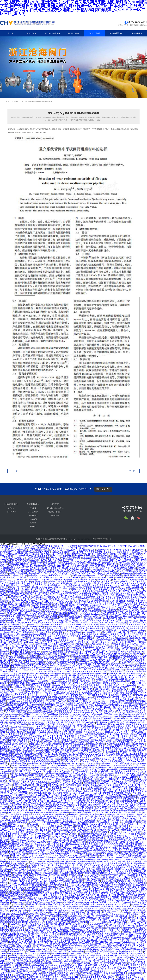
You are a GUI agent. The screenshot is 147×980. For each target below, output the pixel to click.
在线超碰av (131, 672)
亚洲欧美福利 (125, 644)
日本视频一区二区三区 (59, 568)
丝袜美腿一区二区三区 (95, 576)
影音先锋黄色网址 (15, 893)
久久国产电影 (89, 597)
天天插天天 (10, 617)
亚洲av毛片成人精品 (94, 826)
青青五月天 (14, 564)
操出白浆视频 (83, 658)
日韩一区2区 (33, 638)
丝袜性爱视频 (103, 670)
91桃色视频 (55, 959)
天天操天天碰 (102, 646)
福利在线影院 (65, 621)
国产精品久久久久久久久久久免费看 (35, 730)
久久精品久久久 (20, 697)
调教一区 (46, 625)
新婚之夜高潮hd (8, 758)
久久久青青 (10, 711)
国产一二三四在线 (17, 603)
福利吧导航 (47, 809)
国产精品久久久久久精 (38, 867)
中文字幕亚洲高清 (51, 646)
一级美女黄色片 (135, 813)
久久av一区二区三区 (136, 762)
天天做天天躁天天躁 (60, 836)
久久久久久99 (28, 722)
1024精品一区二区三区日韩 (121, 848)
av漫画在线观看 (22, 885)
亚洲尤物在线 (13, 709)
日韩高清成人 (59, 605)
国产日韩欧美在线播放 (51, 744)
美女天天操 (50, 724)
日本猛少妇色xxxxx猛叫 (64, 642)
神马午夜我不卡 (124, 752)
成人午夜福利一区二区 (70, 677)
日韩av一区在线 (73, 764)
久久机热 (26, 562)
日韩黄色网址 (35, 652)
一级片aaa (13, 693)
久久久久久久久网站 (126, 599)
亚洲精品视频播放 (66, 699)
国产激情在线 (29, 748)
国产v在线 (12, 615)
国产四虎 (58, 711)
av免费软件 (73, 834)
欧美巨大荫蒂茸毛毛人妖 (16, 576)
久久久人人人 (50, 611)
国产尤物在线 (83, 605)
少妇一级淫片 (42, 936)
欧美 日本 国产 (132, 728)
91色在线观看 (101, 673)
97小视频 (88, 603)
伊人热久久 (112, 957)
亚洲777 (68, 672)
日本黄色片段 (95, 581)
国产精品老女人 (104, 579)
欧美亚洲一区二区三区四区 (112, 764)
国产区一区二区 (75, 957)
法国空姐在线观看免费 (27, 648)
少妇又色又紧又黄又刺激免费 (45, 607)
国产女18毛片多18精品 (63, 805)
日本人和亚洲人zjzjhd (9, 901)
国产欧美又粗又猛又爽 (109, 948)
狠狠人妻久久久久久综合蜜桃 (45, 762)
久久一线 (88, 560)
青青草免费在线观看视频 (94, 591)
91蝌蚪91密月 (34, 695)
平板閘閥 (33, 508)
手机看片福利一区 (103, 816)
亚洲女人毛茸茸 (67, 734)
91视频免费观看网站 (71, 961)
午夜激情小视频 (86, 701)
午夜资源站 (67, 791)
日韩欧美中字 (70, 889)
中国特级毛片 (123, 836)
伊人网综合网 (42, 748)
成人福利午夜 (98, 936)
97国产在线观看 (127, 824)
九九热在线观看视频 (9, 632)
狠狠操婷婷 (108, 687)
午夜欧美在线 (78, 576)
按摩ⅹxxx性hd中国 (85, 662)
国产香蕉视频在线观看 (29, 632)
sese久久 (50, 738)
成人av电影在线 (14, 656)
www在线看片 (66, 838)
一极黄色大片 (41, 846)
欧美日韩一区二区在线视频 (53, 601)
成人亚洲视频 (126, 662)
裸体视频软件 (78, 609)
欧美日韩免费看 (132, 709)
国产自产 (34, 826)
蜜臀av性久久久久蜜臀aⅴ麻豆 (85, 589)
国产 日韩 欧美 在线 (69, 705)
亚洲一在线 (24, 613)
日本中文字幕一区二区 (54, 722)
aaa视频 (39, 689)
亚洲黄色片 (54, 715)
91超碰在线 (135, 585)
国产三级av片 (91, 830)
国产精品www (54, 558)
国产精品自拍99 (10, 623)
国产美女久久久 (25, 623)
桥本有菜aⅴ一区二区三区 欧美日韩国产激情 (98, 654)
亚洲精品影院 (96, 687)
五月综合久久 (115, 832)
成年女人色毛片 (97, 824)
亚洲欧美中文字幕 (28, 564)
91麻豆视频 (49, 910)
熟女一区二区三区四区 (31, 920)
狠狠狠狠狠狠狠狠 (32, 891)
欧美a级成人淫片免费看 (128, 583)
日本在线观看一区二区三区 (135, 971)
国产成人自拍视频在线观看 (23, 766)
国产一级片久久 (73, 807)
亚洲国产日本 (74, 613)
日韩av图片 (58, 632)
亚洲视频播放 (68, 832)
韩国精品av (121, 595)
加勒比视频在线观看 (47, 666)
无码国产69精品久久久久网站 (51, 648)
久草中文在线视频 (36, 673)
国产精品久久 (36, 793)
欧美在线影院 (81, 601)
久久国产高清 (75, 595)
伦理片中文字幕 (39, 581)
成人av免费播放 (12, 957)
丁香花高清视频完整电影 (95, 587)
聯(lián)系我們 (103, 489)
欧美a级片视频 (139, 644)
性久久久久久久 (10, 811)
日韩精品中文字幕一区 (23, 650)
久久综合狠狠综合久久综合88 (72, 965)
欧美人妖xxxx (15, 883)
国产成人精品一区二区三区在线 (21, 595)
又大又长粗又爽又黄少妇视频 (111, 863)
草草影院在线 (84, 785)
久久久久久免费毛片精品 (50, 826)
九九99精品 (86, 720)
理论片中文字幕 (116, 703)
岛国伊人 (121, 726)
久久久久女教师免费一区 (14, 619)
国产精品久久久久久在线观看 (63, 969)
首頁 (8, 101)
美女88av (92, 579)
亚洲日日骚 (107, 709)
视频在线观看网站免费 (19, 950)
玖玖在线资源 (35, 873)
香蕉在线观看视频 (90, 777)
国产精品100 (120, 891)
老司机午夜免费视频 (83, 556)
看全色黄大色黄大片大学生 (99, 644)
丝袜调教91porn (50, 603)
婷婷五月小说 (91, 901)
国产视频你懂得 (14, 566)
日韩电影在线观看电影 (67, 564)
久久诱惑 (34, 560)
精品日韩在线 (113, 660)
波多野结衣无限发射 (43, 709)
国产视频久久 (29, 689)
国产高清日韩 (61, 957)
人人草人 (70, 601)
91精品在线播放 (132, 670)
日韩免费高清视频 (78, 748)
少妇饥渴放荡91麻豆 (131, 908)
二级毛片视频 (76, 836)
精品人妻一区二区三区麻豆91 (45, 621)
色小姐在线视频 (50, 578)
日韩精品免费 (6, 679)
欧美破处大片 (97, 828)
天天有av (13, 574)
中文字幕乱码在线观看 (105, 558)
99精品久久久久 (139, 865)
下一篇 (132, 471)
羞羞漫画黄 (75, 568)
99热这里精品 (57, 877)
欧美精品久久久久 (102, 959)
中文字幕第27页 (29, 942)
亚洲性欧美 (118, 717)
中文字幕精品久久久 (92, 632)
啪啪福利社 (68, 711)
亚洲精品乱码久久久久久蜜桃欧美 (25, 719)
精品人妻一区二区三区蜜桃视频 (130, 754)
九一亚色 (44, 895)
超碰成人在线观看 (38, 613)
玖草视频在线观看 (133, 816)
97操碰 (108, 728)
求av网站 (49, 693)
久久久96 (30, 660)
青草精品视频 (97, 785)
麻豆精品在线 (55, 789)
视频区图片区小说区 (125, 558)
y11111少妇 (126, 554)
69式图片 (45, 901)
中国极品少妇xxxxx (103, 787)
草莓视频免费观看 (42, 552)
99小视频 (64, 574)
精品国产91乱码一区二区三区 (118, 858)
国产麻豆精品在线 (21, 967)
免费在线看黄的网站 (18, 764)
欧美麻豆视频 (112, 750)
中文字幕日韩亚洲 (129, 822)
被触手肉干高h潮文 (75, 881)
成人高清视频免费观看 (80, 840)
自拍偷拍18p (35, 758)
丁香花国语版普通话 (84, 767)
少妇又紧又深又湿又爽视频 (124, 579)
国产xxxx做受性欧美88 (54, 672)
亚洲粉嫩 (66, 758)
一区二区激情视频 (84, 619)
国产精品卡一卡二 (34, 593)
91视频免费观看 (80, 579)
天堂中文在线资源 (98, 566)
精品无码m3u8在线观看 (37, 691)
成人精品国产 (70, 550)
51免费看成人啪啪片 (66, 766)
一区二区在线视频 (17, 775)
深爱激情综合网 (134, 595)
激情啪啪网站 (63, 803)
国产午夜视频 (40, 738)
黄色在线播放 (34, 720)
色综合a (142, 578)
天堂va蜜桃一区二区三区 (56, 701)
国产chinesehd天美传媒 (108, 562)
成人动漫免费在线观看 (87, 885)
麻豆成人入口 (53, 734)
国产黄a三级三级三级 (72, 760)
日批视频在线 (49, 597)
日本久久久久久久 (61, 709)
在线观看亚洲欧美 (68, 822)
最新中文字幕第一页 (45, 687)
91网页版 (48, 793)
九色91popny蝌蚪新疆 (35, 662)
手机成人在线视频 (128, 948)
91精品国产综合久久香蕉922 (117, 879)
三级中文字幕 (26, 709)
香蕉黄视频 (98, 719)
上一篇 (15, 471)
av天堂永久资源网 (73, 719)
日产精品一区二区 (78, 793)
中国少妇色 (24, 793)
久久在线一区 (53, 918)
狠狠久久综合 (22, 916)
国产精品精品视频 (101, 556)
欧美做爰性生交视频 (33, 893)
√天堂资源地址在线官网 (39, 550)
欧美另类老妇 (106, 568)
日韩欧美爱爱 (47, 720)
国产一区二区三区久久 (15, 889)
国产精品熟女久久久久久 (117, 705)
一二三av (88, 650)
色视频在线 (64, 762)
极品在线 (118, 685)
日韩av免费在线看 (62, 824)
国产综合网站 (47, 642)
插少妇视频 (87, 719)
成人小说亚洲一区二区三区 (27, 769)
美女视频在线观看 (63, 687)
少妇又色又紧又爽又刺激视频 (111, 820)
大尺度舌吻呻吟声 (8, 897)
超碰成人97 (123, 609)
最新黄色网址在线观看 (32, 818)
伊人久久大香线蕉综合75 (114, 672)
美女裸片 (94, 771)
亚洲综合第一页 (101, 609)
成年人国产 (141, 601)
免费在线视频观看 (116, 679)
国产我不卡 (102, 769)
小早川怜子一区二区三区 (27, 799)
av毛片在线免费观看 (127, 648)
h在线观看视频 (123, 668)
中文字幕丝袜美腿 (59, 950)
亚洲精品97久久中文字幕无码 (21, 838)
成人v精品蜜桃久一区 (22, 607)
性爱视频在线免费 (127, 791)
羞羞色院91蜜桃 (92, 809)
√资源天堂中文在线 (67, 979)
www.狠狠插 (76, 660)
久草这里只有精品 (137, 609)
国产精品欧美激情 (51, 771)
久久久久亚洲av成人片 (62, 963)
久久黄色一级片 (7, 885)
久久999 (13, 648)
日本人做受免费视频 (101, 720)
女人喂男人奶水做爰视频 (35, 918)
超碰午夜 (101, 597)
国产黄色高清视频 (104, 717)
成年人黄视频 (66, 646)
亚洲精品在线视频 (78, 922)
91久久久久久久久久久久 (24, 726)
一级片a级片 (19, 662)
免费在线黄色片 (40, 767)
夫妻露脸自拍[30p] (50, 640)
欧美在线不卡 (20, 685)
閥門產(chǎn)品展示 (53, 33)
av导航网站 (104, 777)
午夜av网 (126, 550)
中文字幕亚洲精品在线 (51, 685)
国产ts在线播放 (89, 722)
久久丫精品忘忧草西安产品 (31, 585)
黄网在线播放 (118, 793)
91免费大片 (77, 621)
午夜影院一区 (96, 877)
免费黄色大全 (103, 574)
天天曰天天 (76, 636)
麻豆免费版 (61, 658)
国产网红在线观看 (82, 740)
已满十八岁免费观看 (87, 668)
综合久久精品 (57, 625)
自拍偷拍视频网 (56, 830)
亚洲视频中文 (63, 566)
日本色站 (142, 883)
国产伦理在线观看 (78, 562)
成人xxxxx (22, 791)
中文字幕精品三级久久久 (29, 554)
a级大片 (122, 562)
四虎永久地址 (33, 642)
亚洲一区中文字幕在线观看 (25, 556)
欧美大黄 (38, 591)
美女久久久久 (117, 720)
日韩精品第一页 (106, 771)
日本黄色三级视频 (132, 850)
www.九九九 (62, 691)
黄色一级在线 (44, 848)
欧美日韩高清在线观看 (73, 730)
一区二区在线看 (65, 891)
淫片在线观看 (55, 697)
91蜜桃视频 (38, 566)
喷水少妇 (7, 607)
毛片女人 (55, 574)
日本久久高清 (135, 607)
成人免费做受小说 (61, 623)
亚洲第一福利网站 (78, 634)
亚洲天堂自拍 (64, 578)
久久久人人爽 (15, 926)
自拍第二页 (84, 599)
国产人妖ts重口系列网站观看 (100, 842)
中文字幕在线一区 (51, 591)
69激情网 (89, 609)
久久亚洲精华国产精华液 (48, 726)
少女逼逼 (75, 758)
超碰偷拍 (15, 652)
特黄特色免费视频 (135, 572)
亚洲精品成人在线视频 (10, 664)
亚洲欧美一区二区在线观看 (106, 625)
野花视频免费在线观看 (127, 801)
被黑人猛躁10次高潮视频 (115, 713)
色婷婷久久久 (36, 822)
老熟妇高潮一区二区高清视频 (69, 597)
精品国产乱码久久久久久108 (41, 746)
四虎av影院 (135, 869)
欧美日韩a (138, 646)
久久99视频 (71, 658)
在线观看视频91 (22, 963)
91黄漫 (23, 638)
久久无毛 (53, 936)
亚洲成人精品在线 (83, 832)
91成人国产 (102, 554)
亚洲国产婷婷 (83, 971)
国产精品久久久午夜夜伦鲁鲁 (34, 636)
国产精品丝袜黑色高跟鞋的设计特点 (76, 664)
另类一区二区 (116, 560)
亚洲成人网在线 (34, 908)
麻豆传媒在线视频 (97, 705)
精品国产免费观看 (137, 581)
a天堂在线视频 (103, 822)
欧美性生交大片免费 (106, 668)
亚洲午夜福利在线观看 (107, 683)
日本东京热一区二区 (51, 742)
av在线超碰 (121, 623)
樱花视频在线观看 (117, 895)
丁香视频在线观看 (64, 775)
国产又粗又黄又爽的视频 (47, 777)
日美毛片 (4, 764)
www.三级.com (16, 689)
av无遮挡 (28, 903)
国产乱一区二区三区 (112, 910)
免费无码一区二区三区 (19, 728)
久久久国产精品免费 (73, 632)
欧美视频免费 (93, 634)
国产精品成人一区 (42, 570)
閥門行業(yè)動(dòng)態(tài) (55, 508)
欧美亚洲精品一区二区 (69, 726)
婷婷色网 (139, 558)
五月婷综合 (32, 617)
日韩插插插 (113, 673)
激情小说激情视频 (63, 899)
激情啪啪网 (5, 611)
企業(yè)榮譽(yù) (116, 33)
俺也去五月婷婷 (94, 666)
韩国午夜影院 (125, 750)
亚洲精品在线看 (130, 685)
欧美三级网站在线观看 (66, 703)
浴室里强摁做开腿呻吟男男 (21, 971)
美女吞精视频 (97, 658)
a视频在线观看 (38, 965)
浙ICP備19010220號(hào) (103, 539)
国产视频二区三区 (109, 583)
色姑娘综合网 (137, 587)
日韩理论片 (33, 576)
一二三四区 (110, 623)
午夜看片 (122, 572)
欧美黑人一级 (121, 570)
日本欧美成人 (139, 662)
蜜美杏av (81, 564)
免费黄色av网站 (75, 875)
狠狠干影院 (37, 646)
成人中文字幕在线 (69, 742)
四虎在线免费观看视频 (136, 856)
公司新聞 (15, 101)
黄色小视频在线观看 (57, 587)
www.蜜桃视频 (115, 924)
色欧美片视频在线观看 (48, 617)
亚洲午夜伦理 (91, 766)
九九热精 (52, 634)
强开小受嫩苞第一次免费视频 (68, 746)
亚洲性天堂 (22, 713)
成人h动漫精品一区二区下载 (102, 570)
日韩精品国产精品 (25, 552)
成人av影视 (89, 724)
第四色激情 (123, 675)
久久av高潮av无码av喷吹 (126, 883)
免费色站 (91, 640)
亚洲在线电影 (44, 707)
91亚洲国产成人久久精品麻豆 (115, 581)
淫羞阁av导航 (137, 732)
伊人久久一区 (56, 550)
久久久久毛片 (15, 879)
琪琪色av (95, 615)
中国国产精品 (48, 658)
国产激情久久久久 (107, 681)
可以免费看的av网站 (73, 625)
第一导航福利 (135, 766)
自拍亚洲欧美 (17, 666)
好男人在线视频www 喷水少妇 (13, 720)
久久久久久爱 (30, 666)
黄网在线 (61, 858)
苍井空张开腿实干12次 (134, 771)
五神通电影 (114, 722)
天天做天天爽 (34, 713)
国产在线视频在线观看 (136, 628)
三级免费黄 (115, 574)
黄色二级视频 (92, 681)
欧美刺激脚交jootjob (29, 683)
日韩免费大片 (17, 907)
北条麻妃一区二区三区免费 (21, 677)
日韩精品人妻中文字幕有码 (91, 630)
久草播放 (130, 601)
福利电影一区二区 (119, 634)
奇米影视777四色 (51, 773)
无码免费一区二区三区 (59, 748)
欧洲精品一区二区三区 (62, 795)
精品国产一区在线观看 (113, 691)
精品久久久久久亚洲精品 (130, 625)
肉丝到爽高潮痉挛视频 (131, 652)
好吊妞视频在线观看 (43, 623)
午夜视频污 (86, 728)
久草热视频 (114, 695)
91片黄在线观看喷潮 (81, 801)
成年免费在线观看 (114, 576)
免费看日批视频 (90, 783)
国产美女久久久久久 (39, 654)
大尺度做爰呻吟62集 (90, 568)
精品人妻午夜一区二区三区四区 (23, 871)
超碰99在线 (105, 634)
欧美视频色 (55, 848)
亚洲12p (127, 732)
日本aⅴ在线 (33, 824)
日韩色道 (113, 636)
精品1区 (37, 752)
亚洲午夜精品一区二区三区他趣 (75, 955)
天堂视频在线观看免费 (44, 630)
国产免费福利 (127, 646)
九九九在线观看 (98, 599)
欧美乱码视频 (125, 701)
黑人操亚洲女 (102, 722)
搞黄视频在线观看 (102, 697)
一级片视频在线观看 (79, 803)
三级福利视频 (96, 621)
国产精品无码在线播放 (89, 942)
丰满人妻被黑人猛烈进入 (89, 583)
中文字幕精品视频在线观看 (92, 928)
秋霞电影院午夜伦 (130, 928)
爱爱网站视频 (110, 719)
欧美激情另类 (66, 771)
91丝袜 (118, 905)
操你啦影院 (101, 957)
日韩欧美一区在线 (38, 816)
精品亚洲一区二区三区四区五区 (34, 715)
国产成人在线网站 (11, 578)
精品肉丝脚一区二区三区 (110, 736)
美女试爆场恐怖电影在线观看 (13, 583)
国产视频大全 (9, 936)
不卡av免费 (45, 579)
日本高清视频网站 (30, 656)
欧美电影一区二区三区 (39, 574)
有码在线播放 (113, 566)
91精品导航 (86, 973)
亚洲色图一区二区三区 (118, 834)
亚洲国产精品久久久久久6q (15, 695)
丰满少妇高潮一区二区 (74, 830)
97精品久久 (45, 769)
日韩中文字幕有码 (21, 785)
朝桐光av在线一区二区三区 (19, 621)
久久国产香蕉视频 (69, 585)
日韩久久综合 (122, 730)
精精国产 (82, 640)
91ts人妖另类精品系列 (133, 556)
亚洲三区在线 (112, 795)
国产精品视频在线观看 (125, 799)
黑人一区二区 (84, 846)
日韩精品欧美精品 (27, 605)
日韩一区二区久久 (8, 579)
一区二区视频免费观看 (23, 570)
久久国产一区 (65, 589)
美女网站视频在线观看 (105, 595)
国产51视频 (107, 632)
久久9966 (121, 711)
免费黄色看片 (30, 797)
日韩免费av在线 (89, 574)
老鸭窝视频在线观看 (120, 959)
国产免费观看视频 (34, 603)
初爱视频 (13, 846)
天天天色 (73, 975)
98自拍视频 (123, 607)
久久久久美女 (118, 728)
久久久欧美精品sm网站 (15, 736)
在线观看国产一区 (8, 552)
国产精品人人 (23, 869)
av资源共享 (76, 578)
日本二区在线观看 (73, 648)
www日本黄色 (47, 695)
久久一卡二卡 (23, 568)
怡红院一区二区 (14, 562)
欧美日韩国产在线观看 (105, 613)
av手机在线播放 (86, 689)
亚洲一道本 (35, 728)
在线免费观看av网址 (16, 572)
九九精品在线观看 (107, 589)
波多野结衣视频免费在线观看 (13, 675)
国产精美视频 (42, 783)
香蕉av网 (76, 899)
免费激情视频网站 (38, 885)
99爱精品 (125, 585)
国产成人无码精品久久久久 (125, 687)
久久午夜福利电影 (57, 764)
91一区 (113, 777)
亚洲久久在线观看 (92, 775)
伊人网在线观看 (27, 877)
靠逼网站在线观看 (69, 944)
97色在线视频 (61, 630)
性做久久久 (111, 599)
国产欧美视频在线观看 (26, 801)
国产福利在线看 (54, 832)
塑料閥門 (33, 527)
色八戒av (11, 799)
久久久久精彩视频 (77, 628)
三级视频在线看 (47, 889)
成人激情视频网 (139, 756)
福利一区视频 (115, 930)
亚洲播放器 (57, 730)
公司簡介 (11, 508)
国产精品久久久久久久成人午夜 (90, 754)
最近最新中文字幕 (108, 801)
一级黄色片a (15, 858)
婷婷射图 (40, 660)
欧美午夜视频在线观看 (19, 816)
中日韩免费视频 (106, 940)
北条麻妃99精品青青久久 (68, 928)
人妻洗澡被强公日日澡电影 (83, 572)
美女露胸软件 (71, 736)
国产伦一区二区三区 (18, 587)
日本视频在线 (115, 807)
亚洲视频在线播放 (102, 662)
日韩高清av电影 (102, 914)
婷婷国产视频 (140, 719)
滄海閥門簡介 (31, 33)
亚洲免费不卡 (88, 595)
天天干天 (79, 560)
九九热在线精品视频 (80, 566)
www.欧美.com (13, 701)
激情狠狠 (129, 871)
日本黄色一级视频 (54, 820)
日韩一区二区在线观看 (110, 903)
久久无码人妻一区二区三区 (106, 677)
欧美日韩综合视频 (68, 918)
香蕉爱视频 (14, 683)
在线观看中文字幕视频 (111, 907)
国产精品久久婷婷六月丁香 (65, 670)
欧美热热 (48, 626)
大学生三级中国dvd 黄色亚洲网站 (18, 599)
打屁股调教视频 (41, 599)
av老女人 (60, 887)
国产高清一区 (20, 642)
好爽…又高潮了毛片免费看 (78, 615)
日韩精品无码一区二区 (84, 679)
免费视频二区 (75, 574)
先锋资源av (12, 703)
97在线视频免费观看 (92, 891)
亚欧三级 (114, 701)
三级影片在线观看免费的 (84, 646)
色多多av (43, 587)
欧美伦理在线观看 (24, 752)
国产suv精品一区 (102, 701)
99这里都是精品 (124, 552)
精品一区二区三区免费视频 (99, 793)
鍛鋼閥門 (33, 523)
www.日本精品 (135, 675)
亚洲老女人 (118, 789)
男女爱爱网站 (137, 905)
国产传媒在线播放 (63, 609)
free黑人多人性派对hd (94, 675)
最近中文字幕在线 (20, 601)
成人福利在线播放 (87, 717)
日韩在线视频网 (13, 626)
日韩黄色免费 (127, 574)
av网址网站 (65, 552)
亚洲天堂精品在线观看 (27, 615)
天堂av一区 (16, 856)
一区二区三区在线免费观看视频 (80, 673)
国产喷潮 (53, 599)
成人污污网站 (65, 728)
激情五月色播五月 (131, 576)
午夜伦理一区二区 (48, 803)
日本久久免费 (88, 760)
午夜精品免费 (32, 977)
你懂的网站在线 (117, 670)
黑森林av (69, 679)
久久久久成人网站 (109, 881)
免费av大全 (133, 570)
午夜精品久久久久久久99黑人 (119, 744)
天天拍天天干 (9, 801)
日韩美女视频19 (88, 807)
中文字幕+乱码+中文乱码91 (88, 642)
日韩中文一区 (109, 621)
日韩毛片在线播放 (91, 762)
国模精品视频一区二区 (36, 832)
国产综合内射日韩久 (60, 717)
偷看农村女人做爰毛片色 (59, 636)
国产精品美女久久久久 (94, 934)
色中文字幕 (42, 681)
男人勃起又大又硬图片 (23, 946)
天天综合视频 (64, 572)
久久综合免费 (54, 681)
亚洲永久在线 (49, 883)
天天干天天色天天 (42, 677)
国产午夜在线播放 (75, 587)
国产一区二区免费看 (116, 628)
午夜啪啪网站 (123, 805)
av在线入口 (18, 679)
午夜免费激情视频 (46, 942)
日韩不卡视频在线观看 (86, 607)
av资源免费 (62, 613)
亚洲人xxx (131, 681)
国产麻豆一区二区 (24, 973)
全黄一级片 (18, 899)
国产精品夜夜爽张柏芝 (107, 607)
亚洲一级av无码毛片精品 (105, 689)
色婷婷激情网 (128, 897)
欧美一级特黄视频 (68, 785)
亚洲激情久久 (11, 791)
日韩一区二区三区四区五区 (72, 675)
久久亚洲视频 (108, 891)
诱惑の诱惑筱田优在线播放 (122, 811)
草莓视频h (105, 748)
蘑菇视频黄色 (6, 875)
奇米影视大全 (63, 634)
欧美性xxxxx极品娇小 (103, 685)
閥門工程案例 (73, 33)
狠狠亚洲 (21, 948)
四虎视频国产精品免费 (37, 736)
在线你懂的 (73, 666)
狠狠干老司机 (76, 709)
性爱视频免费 (44, 954)
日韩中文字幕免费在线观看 (33, 701)
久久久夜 (41, 807)
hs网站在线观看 (61, 628)
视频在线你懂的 (32, 756)
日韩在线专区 (11, 613)
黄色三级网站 (32, 572)
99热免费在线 (76, 762)
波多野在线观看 (132, 621)
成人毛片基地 (118, 642)
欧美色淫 (24, 652)
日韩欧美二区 (99, 652)
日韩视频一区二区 (67, 754)
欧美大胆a (97, 603)
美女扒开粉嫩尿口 (117, 601)
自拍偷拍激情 (48, 814)
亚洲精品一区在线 (112, 619)
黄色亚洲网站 (88, 773)
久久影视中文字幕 (59, 570)
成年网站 (13, 740)
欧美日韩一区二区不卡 (102, 715)
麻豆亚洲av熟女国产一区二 (28, 640)
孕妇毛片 (19, 771)
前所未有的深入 (81, 581)
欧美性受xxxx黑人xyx (83, 959)
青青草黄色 (59, 719)
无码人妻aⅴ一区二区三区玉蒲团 (14, 746)
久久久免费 (125, 587)
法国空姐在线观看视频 (43, 711)
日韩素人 (108, 871)
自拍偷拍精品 (130, 797)
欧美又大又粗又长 (51, 593)
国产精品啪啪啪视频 (37, 854)
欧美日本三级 (122, 613)
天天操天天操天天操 (98, 803)
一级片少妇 (117, 707)
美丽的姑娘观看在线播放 (130, 769)
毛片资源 (62, 603)
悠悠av (8, 601)
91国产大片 (67, 697)
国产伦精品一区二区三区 (25, 969)
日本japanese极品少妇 (92, 578)
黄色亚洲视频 (114, 740)
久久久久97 (21, 734)
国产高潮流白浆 (113, 652)
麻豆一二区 (87, 660)
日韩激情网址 (40, 699)
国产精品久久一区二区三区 (21, 750)
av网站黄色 (16, 628)
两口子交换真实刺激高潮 (61, 579)
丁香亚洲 (32, 681)
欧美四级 (122, 636)
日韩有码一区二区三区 (51, 758)
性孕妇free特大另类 (135, 738)
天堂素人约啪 (72, 654)
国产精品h (34, 860)
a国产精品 (58, 971)
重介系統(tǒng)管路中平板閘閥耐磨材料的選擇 (37, 101)
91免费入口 (26, 646)
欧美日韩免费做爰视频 (124, 854)
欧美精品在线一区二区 (19, 597)
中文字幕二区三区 (30, 628)
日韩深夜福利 (70, 752)
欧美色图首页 (37, 562)
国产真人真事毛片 (99, 740)
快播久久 (74, 717)
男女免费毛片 (110, 552)
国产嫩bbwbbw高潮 (116, 916)
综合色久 (139, 740)
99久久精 (123, 813)
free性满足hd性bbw (90, 948)
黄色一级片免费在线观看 (70, 617)
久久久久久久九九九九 (110, 585)
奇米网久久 (16, 670)
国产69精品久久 (98, 975)
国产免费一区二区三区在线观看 (93, 852)
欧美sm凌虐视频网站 (26, 936)
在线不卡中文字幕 (19, 910)
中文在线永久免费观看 (90, 611)
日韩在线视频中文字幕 (40, 950)
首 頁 (11, 33)
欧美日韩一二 (116, 556)
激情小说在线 (108, 666)
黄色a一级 (83, 705)
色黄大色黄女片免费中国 (67, 883)
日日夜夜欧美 (88, 558)
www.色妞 (8, 650)
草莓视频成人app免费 (56, 807)
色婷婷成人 (35, 869)
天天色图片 (21, 908)
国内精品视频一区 (52, 562)
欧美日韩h (71, 605)
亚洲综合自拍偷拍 (8, 550)
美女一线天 (108, 658)
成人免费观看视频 (57, 615)
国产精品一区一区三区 (123, 632)
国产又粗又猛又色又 (82, 715)
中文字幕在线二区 (47, 703)
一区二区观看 (83, 954)
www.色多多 (118, 709)
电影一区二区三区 (8, 724)
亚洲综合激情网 (12, 638)
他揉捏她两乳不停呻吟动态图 (45, 813)
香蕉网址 (112, 977)
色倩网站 (23, 673)
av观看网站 (50, 662)
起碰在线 (7, 967)
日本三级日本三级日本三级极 (40, 863)
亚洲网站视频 (76, 813)
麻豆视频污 (128, 560)
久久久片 (119, 732)
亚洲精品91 (73, 599)
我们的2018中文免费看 (21, 773)
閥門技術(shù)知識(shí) (55, 512)
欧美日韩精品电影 (101, 560)
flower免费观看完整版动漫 (90, 944)
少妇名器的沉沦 (138, 550)
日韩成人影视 (102, 926)
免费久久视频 (135, 834)
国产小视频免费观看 (51, 920)
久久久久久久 (44, 556)
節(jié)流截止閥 (33, 512)
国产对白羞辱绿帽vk (48, 572)
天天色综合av (120, 666)
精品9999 (120, 603)
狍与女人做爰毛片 (15, 979)
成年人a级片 (97, 799)
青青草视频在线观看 (82, 869)
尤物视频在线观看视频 (105, 724)
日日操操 (23, 781)
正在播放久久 (110, 711)
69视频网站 (110, 936)
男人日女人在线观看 (106, 779)
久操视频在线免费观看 (89, 593)
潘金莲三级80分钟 (129, 899)
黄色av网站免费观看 (101, 664)
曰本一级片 (43, 789)
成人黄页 (82, 585)
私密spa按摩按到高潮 (86, 550)
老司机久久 (119, 871)
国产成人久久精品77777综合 (37, 668)
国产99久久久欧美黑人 (98, 695)
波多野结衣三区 (8, 973)
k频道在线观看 (122, 578)
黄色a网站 (123, 654)
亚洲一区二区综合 (70, 685)
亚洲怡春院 (75, 623)
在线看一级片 (45, 638)
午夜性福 (30, 775)
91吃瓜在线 (81, 644)
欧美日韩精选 (67, 959)
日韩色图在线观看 (18, 795)
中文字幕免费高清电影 (55, 673)
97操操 (3, 952)
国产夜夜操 (128, 707)
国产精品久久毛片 (42, 650)
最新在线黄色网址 (61, 793)
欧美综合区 (27, 566)
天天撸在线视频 (35, 887)
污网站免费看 (109, 603)
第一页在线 (33, 587)
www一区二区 (129, 832)
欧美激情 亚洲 (83, 969)
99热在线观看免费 (55, 816)
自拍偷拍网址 (91, 967)
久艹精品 (48, 679)
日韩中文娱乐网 (127, 809)
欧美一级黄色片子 (53, 791)
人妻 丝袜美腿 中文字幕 (63, 560)
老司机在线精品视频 (20, 654)
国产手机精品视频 (116, 693)
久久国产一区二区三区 (73, 650)
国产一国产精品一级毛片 (33, 926)
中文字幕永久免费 (51, 893)
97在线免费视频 (46, 628)
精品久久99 (25, 762)
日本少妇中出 (63, 660)
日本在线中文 (66, 715)
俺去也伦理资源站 (102, 897)
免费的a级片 (35, 601)
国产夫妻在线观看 (51, 861)
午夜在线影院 (9, 869)
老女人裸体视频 (14, 818)
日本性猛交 (98, 973)
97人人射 (65, 591)
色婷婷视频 (37, 705)
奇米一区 (79, 789)
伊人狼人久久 (42, 830)
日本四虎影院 (124, 957)
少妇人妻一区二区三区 (84, 626)
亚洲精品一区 (98, 623)
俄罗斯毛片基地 (66, 581)
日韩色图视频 (61, 834)
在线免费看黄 (122, 589)
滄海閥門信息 (55, 516)
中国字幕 (98, 672)
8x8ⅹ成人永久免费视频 (30, 901)
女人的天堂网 (135, 705)
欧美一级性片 (99, 814)
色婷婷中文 (52, 581)
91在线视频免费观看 (96, 744)
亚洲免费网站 (9, 568)
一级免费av (12, 781)
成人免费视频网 (84, 703)
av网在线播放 (78, 860)
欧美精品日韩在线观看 (67, 583)
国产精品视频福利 (129, 893)
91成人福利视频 (78, 779)
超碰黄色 (61, 973)
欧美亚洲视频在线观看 (134, 703)
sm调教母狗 (23, 574)
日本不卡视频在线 (120, 783)
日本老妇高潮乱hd (52, 585)
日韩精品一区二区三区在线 (77, 887)
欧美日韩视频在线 (109, 611)
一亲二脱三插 (35, 787)
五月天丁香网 (68, 789)
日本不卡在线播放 (81, 838)
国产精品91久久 (119, 973)
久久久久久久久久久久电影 (31, 672)
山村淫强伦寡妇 (135, 654)
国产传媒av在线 (50, 946)
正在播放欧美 (92, 856)
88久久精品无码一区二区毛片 (54, 554)
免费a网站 (95, 801)
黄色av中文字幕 (26, 699)
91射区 (115, 644)
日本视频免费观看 (120, 787)
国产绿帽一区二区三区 (46, 766)
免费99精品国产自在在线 (134, 950)
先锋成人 (113, 609)
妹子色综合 (76, 773)
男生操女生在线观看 (51, 787)
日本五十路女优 (7, 769)
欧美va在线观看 (86, 638)
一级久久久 (76, 867)
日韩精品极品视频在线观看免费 (93, 834)
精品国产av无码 (46, 930)
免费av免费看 (93, 585)
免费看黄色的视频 (19, 681)
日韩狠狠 (65, 562)
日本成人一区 (127, 803)
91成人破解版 (124, 564)
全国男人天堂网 (112, 824)
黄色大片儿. (21, 617)
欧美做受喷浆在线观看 (66, 662)
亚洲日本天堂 (17, 903)
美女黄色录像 (99, 889)
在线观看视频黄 (97, 838)
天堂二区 (138, 707)
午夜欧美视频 (13, 762)
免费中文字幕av (138, 630)
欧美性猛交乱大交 (76, 554)
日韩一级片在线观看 (47, 564)
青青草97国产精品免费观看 (118, 597)
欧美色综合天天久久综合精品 (31, 693)
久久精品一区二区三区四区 (39, 795)
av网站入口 (20, 558)
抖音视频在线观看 (125, 719)
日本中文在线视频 (48, 756)
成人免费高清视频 (57, 654)
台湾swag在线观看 (38, 634)
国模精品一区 (108, 699)
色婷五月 (120, 621)
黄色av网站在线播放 (20, 560)
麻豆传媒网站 (86, 750)
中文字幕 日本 (61, 595)
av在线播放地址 (120, 967)
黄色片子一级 (65, 732)
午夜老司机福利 (92, 950)
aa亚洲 (137, 560)
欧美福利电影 (7, 863)
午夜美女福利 (92, 930)
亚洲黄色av (109, 828)
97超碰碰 (135, 650)
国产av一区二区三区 (45, 595)
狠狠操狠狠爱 (43, 969)
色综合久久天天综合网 (120, 748)
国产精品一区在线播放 (38, 764)
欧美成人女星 (22, 742)
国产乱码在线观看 (13, 722)
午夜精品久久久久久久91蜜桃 (104, 758)
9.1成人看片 (91, 554)
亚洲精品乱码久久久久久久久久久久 (55, 576)
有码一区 (21, 579)
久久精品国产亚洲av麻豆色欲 (66, 693)
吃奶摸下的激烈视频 (117, 738)
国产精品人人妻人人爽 (65, 910)
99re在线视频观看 (124, 756)
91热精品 (73, 916)
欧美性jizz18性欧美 (14, 826)
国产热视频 (22, 724)
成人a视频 (96, 709)
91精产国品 (22, 550)
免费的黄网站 (108, 578)
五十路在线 (89, 730)
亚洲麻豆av (138, 871)
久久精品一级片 (110, 605)
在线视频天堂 (131, 793)
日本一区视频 (78, 552)
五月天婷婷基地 (81, 893)
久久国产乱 (43, 615)
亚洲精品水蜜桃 (52, 750)
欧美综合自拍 (102, 807)
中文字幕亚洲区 (99, 869)
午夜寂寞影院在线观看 (71, 558)
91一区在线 (137, 554)
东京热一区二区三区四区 (75, 707)
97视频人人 (129, 760)
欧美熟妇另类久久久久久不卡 (130, 952)
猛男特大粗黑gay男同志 (97, 656)
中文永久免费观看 (35, 583)
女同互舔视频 (79, 856)
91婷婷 (22, 881)
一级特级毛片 (45, 560)
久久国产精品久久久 (33, 771)
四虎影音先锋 (48, 609)
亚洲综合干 (131, 726)
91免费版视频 (22, 758)
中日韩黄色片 (110, 752)
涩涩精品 (10, 908)
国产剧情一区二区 (56, 736)
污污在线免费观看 (100, 832)
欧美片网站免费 (49, 713)
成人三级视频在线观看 (83, 672)
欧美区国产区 (37, 611)
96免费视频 (115, 593)
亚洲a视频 (40, 852)
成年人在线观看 (40, 842)
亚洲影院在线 (131, 642)
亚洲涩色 (55, 552)
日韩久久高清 (17, 668)
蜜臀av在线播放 (101, 636)
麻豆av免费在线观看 (61, 656)
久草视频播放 (84, 828)
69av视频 (55, 677)
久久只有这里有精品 (69, 593)
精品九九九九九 (57, 668)
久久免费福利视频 (63, 738)
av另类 (6, 719)
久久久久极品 (74, 691)
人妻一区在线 (104, 766)
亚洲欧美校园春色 (67, 607)
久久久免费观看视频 (94, 552)
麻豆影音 (79, 826)
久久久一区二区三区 (87, 670)
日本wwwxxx (127, 619)
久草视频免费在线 (57, 881)
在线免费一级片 (105, 967)
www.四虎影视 (131, 603)
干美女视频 (131, 975)
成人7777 (115, 662)
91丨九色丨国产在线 (106, 726)
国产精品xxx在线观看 (50, 740)
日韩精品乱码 (96, 605)
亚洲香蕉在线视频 (88, 726)
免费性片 (9, 726)
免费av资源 (78, 697)
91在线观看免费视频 (117, 773)
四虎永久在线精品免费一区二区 (61, 854)
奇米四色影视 (116, 550)
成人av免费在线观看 (43, 805)
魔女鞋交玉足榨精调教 (63, 626)
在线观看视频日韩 (30, 670)
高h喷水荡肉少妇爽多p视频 (84, 811)
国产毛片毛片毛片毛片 (10, 646)
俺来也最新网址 (120, 568)
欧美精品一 (105, 615)
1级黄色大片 (111, 638)
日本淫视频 (110, 754)
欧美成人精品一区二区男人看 (20, 591)
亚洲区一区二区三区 (39, 568)
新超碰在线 (25, 611)
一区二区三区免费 (68, 861)
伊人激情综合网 (10, 554)
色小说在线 (63, 599)
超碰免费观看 (31, 707)
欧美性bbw (63, 946)
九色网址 (47, 967)
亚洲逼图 (103, 873)
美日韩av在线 (27, 834)
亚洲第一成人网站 (24, 711)
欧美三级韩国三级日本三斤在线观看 (68, 879)
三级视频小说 (114, 554)
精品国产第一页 (136, 589)
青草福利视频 (50, 566)
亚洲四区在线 (135, 783)
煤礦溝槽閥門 (33, 516)
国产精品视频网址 (135, 954)
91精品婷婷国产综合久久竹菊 (61, 767)
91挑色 (3, 797)
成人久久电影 (76, 591)
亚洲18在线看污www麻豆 (37, 881)
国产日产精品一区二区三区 (123, 664)
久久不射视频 (137, 564)
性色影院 (132, 568)
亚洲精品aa (86, 623)
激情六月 (34, 703)
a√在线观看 (35, 809)
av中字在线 (52, 613)
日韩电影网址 (59, 679)
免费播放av (106, 642)
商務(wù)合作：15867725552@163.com (133, 25)
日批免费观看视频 (114, 617)
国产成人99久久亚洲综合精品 (16, 634)
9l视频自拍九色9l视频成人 (55, 689)
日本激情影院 (32, 579)
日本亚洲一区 (45, 656)
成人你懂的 (46, 752)
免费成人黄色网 (127, 695)
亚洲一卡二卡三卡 (127, 677)
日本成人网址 (93, 748)
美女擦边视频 (92, 965)
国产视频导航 (99, 660)
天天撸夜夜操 (6, 779)
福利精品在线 (102, 550)
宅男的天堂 (141, 781)
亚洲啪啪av (46, 779)
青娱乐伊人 (122, 689)
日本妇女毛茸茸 (100, 693)
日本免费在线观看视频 (127, 969)
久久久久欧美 (85, 936)
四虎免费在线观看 (128, 566)
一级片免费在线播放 (134, 844)
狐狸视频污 (64, 773)
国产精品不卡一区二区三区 (118, 591)
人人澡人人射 (140, 640)
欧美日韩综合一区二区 (95, 795)
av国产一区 (123, 611)
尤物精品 (89, 818)
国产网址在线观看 (73, 722)
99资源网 (111, 756)
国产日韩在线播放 (67, 644)
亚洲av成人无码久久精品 (65, 797)
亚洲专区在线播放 (75, 603)
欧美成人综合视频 (59, 977)
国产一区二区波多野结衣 (31, 578)
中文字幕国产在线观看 (106, 572)
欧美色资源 (141, 677)
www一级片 (5, 805)
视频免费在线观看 (136, 626)
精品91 (86, 621)
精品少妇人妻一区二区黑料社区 (58, 811)
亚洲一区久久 (34, 625)
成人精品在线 (9, 640)
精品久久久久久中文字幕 (29, 740)
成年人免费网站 (125, 605)
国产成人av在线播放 (103, 818)
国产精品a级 (82, 854)
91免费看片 (73, 701)
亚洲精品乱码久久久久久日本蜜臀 (113, 918)
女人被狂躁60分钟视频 (78, 570)
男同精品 (136, 552)
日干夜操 (39, 722)
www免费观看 (67, 681)
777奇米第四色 (46, 670)
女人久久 (126, 905)
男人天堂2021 (50, 583)
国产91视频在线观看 (95, 564)
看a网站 (82, 666)
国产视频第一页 (88, 938)
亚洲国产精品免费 (121, 818)
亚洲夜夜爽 (78, 732)
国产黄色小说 (65, 801)
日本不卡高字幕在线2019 (62, 556)
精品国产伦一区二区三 (134, 785)
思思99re (130, 861)
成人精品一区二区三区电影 (33, 589)
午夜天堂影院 (111, 564)
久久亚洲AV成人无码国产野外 (130, 742)
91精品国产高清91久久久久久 (65, 638)
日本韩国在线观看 (21, 875)
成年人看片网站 (64, 860)
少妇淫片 (4, 603)
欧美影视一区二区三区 (48, 801)
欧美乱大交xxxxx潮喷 (115, 889)
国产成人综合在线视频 (126, 944)
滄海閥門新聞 (94, 33)
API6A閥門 (33, 519)
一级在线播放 (86, 693)
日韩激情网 (109, 799)
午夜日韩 (104, 593)
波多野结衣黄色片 (11, 877)
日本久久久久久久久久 (49, 856)
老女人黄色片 (46, 632)
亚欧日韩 (137, 830)
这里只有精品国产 (81, 771)
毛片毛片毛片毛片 (32, 932)
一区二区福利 (76, 783)
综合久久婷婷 (36, 861)
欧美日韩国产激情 (25, 630)
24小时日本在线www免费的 (23, 687)
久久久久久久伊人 (122, 775)
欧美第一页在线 (71, 816)
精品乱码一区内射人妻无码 (133, 722)
